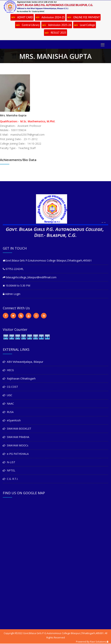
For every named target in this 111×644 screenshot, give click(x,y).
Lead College (85, 25)
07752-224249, (13, 269)
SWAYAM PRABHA (16, 437)
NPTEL (9, 470)
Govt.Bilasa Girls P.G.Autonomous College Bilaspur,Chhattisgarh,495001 (47, 260)
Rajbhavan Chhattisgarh (19, 378)
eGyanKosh (12, 420)
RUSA (8, 412)
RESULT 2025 (55, 33)
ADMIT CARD (22, 18)
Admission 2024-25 (50, 18)
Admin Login (12, 294)
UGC (8, 395)
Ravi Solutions (98, 642)
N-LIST (9, 462)
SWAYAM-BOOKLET (17, 429)
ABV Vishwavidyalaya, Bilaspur (23, 362)
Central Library (28, 25)
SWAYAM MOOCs (16, 445)
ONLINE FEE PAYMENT (84, 18)
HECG (8, 370)
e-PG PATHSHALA (16, 454)
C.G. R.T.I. (10, 479)
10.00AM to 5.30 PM (16, 285)
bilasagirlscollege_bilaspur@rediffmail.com (30, 277)
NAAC (8, 404)
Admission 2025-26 (57, 25)
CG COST (10, 387)
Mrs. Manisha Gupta (13, 115)
